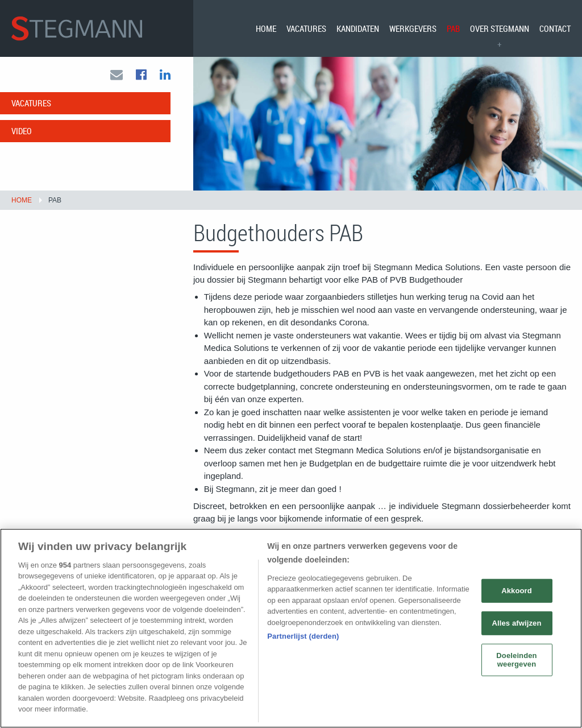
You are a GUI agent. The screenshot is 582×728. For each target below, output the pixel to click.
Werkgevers (413, 28)
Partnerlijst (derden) (303, 636)
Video (22, 131)
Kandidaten (358, 28)
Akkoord (517, 591)
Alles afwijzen (516, 623)
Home (266, 28)
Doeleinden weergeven (516, 659)
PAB (453, 28)
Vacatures (306, 28)
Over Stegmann (500, 28)
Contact (555, 28)
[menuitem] (266, 28)
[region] (291, 628)
